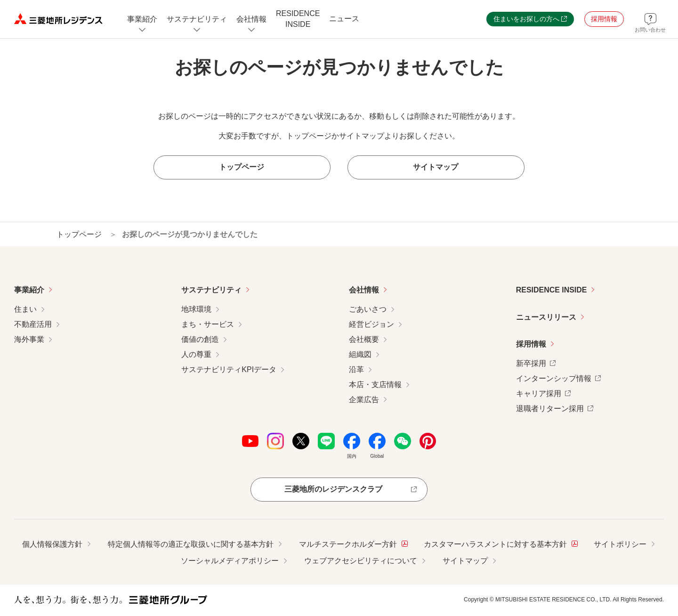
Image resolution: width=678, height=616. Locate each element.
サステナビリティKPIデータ (229, 369)
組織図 (360, 354)
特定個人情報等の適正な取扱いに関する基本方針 (191, 544)
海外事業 (29, 339)
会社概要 (364, 339)
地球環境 (196, 309)
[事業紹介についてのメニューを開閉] (142, 19)
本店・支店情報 (375, 385)
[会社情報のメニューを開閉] (251, 19)
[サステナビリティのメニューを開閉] (197, 19)
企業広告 (364, 400)
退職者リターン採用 (555, 408)
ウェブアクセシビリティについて (361, 561)
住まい (25, 309)
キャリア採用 (543, 393)
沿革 (356, 369)
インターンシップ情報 (558, 377)
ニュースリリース (546, 317)
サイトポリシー (620, 544)
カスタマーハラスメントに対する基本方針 (501, 543)
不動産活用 (33, 324)
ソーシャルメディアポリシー (230, 561)
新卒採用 (536, 362)
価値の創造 (200, 339)
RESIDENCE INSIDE (552, 290)
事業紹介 (29, 290)
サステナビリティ (211, 290)
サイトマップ (465, 561)
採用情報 (531, 344)
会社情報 (364, 290)
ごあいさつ (368, 309)
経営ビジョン (371, 324)
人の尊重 (196, 354)
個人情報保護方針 (52, 544)
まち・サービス (208, 324)
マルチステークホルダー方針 (353, 543)
